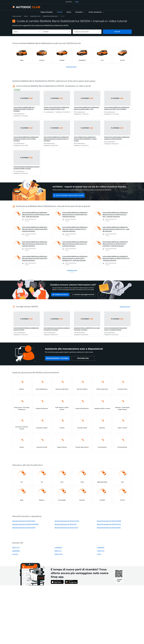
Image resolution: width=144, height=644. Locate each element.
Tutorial (26, 16)
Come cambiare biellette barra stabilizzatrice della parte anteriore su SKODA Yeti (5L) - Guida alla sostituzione (116, 229)
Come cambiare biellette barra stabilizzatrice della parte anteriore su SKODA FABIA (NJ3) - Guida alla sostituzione (75, 214)
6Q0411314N (58, 554)
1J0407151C (101, 551)
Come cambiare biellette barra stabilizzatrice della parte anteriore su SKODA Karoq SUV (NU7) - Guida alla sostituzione (115, 214)
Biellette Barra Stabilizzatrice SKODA (70, 195)
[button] (80, 12)
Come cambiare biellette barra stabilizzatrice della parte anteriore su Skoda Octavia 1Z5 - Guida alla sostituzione (75, 244)
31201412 (15, 554)
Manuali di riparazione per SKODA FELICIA (109, 524)
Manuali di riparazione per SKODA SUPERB (109, 521)
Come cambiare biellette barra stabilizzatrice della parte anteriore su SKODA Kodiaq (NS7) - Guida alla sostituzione (35, 258)
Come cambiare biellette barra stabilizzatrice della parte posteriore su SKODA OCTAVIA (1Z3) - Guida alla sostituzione (116, 258)
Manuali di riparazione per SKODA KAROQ (109, 528)
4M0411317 (58, 551)
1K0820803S (58, 547)
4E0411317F (16, 547)
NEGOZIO (69, 2)
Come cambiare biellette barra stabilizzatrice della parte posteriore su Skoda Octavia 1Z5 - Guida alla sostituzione (35, 244)
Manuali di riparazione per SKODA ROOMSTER (25, 524)
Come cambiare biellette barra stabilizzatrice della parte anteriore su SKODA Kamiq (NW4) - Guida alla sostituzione (35, 229)
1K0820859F (101, 547)
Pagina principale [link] (17, 16)
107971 (99, 554)
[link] (47, 12)
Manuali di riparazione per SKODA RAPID (24, 528)
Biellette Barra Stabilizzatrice (50, 16)
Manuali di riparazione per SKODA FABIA (24, 521)
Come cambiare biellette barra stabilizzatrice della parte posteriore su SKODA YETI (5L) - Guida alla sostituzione (75, 229)
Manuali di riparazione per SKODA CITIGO (66, 528)
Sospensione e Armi (35, 16)
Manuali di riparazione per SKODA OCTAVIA (67, 521)
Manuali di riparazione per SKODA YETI (66, 524)
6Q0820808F (16, 551)
